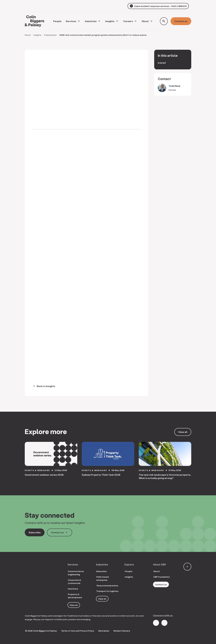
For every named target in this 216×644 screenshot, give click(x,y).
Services (71, 21)
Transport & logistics (107, 591)
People (129, 571)
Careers (128, 21)
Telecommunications (107, 586)
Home (28, 35)
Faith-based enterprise (103, 578)
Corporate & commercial (74, 582)
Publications (50, 35)
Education (101, 571)
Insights (110, 21)
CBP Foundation (161, 577)
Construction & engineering (76, 573)
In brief (162, 63)
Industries (91, 21)
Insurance (73, 589)
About (145, 21)
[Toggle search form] (164, 21)
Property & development (75, 596)
